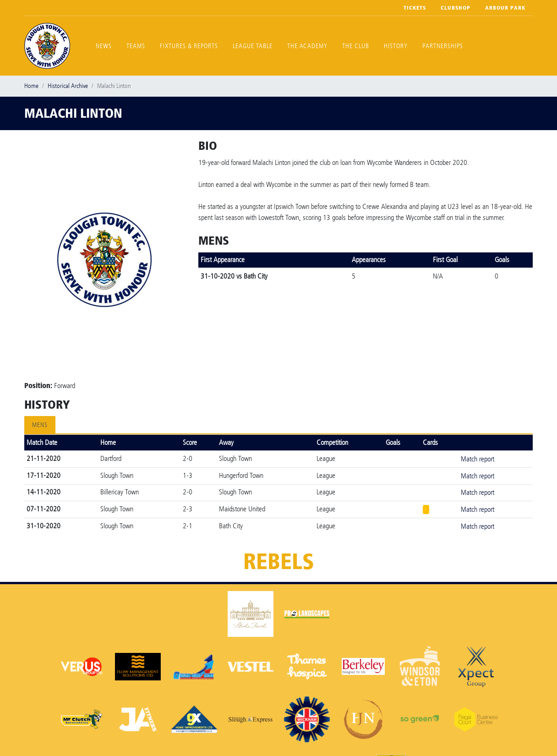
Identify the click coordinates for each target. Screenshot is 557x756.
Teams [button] (136, 46)
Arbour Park (505, 8)
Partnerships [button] (443, 46)
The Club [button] (356, 46)
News (104, 46)
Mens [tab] (40, 425)
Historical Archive (68, 86)
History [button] (396, 46)
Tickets (415, 8)
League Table (253, 46)
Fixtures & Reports (189, 46)
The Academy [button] (307, 46)
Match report (478, 459)
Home (31, 86)
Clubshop (456, 8)
